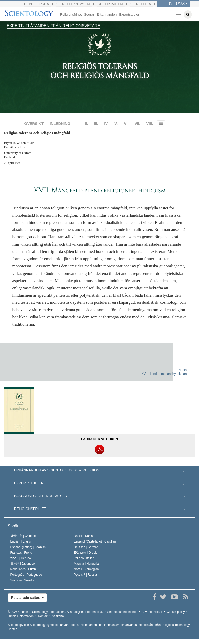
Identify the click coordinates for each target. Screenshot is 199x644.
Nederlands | (23, 569)
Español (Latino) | (28, 547)
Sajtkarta (58, 616)
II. (86, 124)
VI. (126, 124)
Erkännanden (107, 14)
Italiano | (84, 558)
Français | (22, 553)
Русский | (86, 575)
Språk (13, 526)
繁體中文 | (23, 536)
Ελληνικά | (85, 553)
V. (116, 124)
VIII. (150, 124)
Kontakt (43, 616)
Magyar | (87, 564)
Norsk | (86, 569)
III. (96, 124)
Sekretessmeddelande (122, 612)
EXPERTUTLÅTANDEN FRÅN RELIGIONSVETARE (54, 26)
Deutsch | (86, 547)
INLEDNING (60, 124)
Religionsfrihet (71, 14)
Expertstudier (129, 14)
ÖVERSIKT (34, 124)
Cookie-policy (176, 612)
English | (22, 541)
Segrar (89, 14)
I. (77, 124)
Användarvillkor (152, 612)
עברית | (21, 558)
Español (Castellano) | (95, 541)
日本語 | (23, 564)
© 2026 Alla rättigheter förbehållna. (55, 612)
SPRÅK (176, 4)
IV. (106, 124)
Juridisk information (21, 616)
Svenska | (23, 580)
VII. (137, 124)
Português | (26, 575)
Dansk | (84, 536)
